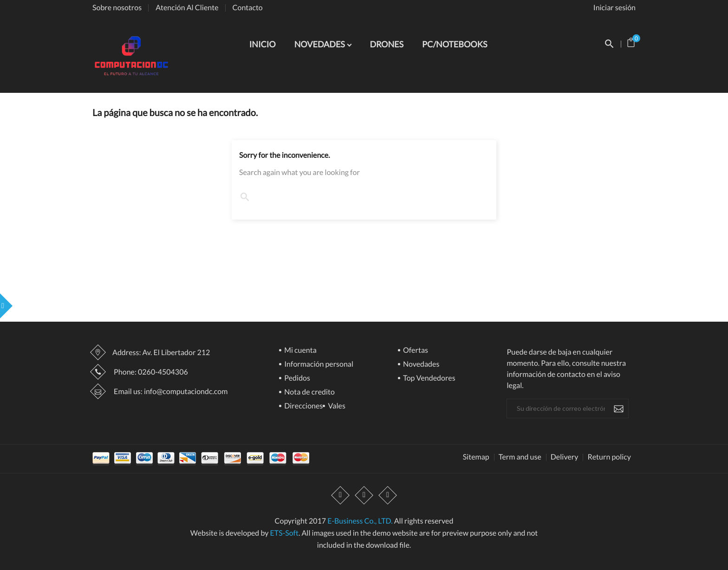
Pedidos (296, 379)
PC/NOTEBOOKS (455, 44)
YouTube (364, 496)
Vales (336, 406)
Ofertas (415, 351)
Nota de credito (309, 392)
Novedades (421, 365)
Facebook (340, 496)
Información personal (318, 365)
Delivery (565, 457)
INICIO (263, 44)
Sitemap (476, 457)
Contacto (248, 8)
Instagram (388, 496)
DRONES (387, 44)
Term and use (520, 457)
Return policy (609, 457)
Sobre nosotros (117, 8)
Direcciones (303, 406)
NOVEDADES (321, 44)
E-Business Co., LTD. (360, 521)
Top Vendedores (429, 379)
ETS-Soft (284, 533)
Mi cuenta (300, 351)
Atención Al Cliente (187, 8)
